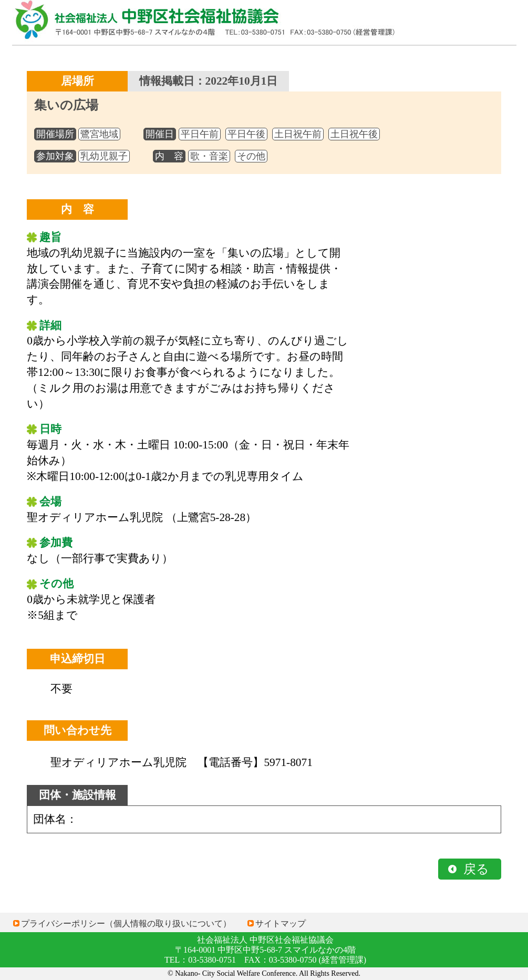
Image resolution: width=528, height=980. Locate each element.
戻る (476, 869)
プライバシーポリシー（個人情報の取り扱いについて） (126, 923)
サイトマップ (281, 923)
